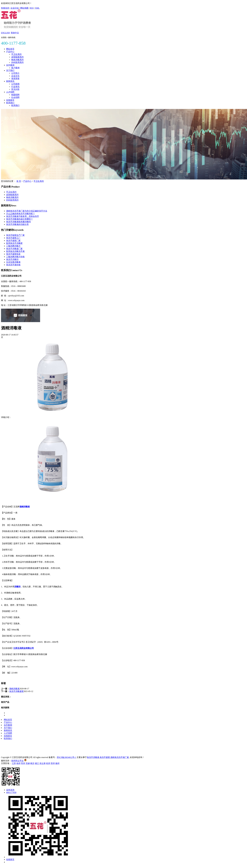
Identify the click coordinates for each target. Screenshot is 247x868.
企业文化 (15, 76)
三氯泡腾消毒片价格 (15, 257)
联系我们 (10, 103)
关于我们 (10, 70)
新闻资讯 (10, 81)
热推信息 (5, 8)
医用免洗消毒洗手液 (15, 251)
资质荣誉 (15, 79)
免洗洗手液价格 (13, 265)
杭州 (48, 763)
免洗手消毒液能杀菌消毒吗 (18, 222)
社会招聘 (15, 97)
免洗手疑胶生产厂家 (15, 235)
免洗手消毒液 (93, 757)
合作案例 (10, 65)
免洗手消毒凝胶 (16, 691)
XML (37, 8)
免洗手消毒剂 (12, 259)
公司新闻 (15, 84)
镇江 (37, 763)
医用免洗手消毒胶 (14, 243)
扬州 (57, 763)
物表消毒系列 (17, 60)
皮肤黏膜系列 (17, 57)
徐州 (18, 763)
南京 (32, 763)
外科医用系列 (17, 62)
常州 (23, 763)
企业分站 (15, 8)
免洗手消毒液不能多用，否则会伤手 (23, 216)
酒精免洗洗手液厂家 (120, 757)
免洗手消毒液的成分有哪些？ (19, 219)
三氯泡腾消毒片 (13, 246)
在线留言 (10, 100)
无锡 (28, 763)
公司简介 (15, 73)
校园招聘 (15, 95)
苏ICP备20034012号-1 (66, 757)
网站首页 (10, 49)
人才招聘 (10, 92)
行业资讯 (15, 87)
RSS (32, 8)
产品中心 (10, 52)
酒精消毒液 (14, 689)
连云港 (43, 763)
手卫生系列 (16, 54)
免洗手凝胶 (105, 757)
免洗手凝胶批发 (13, 254)
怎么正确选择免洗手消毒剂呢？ (20, 214)
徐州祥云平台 (17, 761)
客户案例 (15, 68)
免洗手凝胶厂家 (13, 241)
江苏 (14, 763)
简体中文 (15, 33)
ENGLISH (5, 33)
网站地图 (24, 8)
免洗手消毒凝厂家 (14, 249)
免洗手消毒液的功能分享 (17, 224)
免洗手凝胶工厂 (13, 238)
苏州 (53, 763)
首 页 (19, 181)
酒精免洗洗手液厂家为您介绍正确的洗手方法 (27, 211)
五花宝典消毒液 (13, 262)
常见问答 (15, 89)
